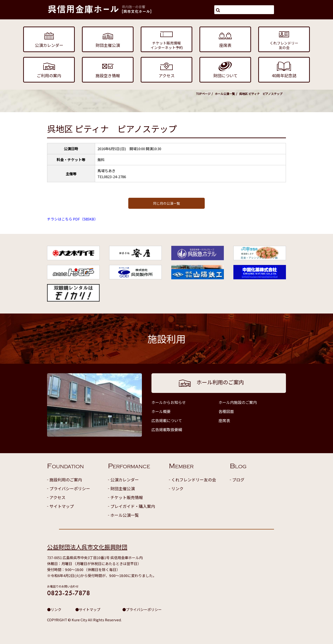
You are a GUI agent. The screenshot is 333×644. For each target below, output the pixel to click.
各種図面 (226, 411)
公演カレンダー (125, 480)
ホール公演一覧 (225, 94)
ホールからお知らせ (169, 402)
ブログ (238, 480)
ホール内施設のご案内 (238, 402)
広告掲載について (167, 420)
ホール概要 (161, 411)
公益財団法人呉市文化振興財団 (87, 547)
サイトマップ (62, 506)
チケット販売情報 (127, 497)
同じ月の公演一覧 (166, 203)
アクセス (57, 497)
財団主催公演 (123, 488)
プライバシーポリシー (70, 488)
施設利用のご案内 (66, 480)
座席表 (224, 420)
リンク (177, 488)
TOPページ (203, 94)
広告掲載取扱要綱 (167, 429)
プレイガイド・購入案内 (133, 506)
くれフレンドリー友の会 (194, 480)
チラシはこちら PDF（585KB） (72, 219)
